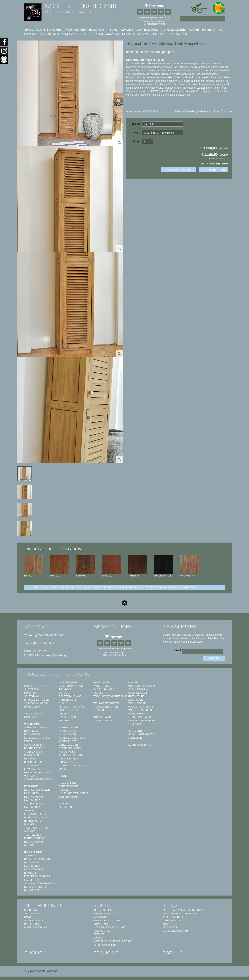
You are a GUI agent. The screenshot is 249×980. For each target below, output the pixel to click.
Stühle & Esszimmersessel (36, 812)
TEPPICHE (99, 710)
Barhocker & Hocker (33, 823)
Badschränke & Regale (104, 691)
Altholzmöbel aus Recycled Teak (71, 757)
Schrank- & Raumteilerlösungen (39, 857)
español (174, 953)
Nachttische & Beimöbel (34, 871)
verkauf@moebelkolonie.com (44, 635)
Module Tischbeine (141, 710)
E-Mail (177, 650)
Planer (128, 34)
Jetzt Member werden (218, 159)
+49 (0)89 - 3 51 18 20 (40, 643)
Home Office (212, 30)
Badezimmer (49, 34)
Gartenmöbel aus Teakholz (71, 688)
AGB (165, 924)
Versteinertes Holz (38, 779)
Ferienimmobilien (105, 945)
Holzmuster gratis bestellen (141, 736)
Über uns (30, 910)
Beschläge (135, 700)
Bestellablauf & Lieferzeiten (183, 910)
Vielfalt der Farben (141, 721)
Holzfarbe (135, 124)
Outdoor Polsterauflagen (71, 695)
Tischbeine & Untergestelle (35, 836)
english (35, 953)
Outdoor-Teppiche (71, 707)
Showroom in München (43, 30)
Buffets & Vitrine (36, 817)
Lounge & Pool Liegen (69, 712)
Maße (137, 133)
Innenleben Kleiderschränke (140, 715)
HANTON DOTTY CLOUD (68, 701)
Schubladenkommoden (40, 883)
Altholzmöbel (34, 920)
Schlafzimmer (121, 30)
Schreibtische (69, 786)
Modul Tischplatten (142, 707)
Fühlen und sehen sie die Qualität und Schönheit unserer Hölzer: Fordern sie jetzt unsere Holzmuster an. (117, 587)
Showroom (32, 914)
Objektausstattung (107, 920)
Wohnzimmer (76, 30)
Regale (64, 790)
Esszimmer (98, 30)
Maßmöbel (101, 917)
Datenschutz (171, 920)
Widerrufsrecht (174, 917)
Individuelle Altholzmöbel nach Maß (72, 766)
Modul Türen (137, 696)
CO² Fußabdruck (36, 927)
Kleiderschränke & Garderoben (37, 878)
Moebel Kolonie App (176, 931)
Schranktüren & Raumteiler (35, 889)
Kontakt (99, 938)
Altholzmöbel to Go (73, 738)
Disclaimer (170, 927)
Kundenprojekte (174, 34)
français (106, 953)
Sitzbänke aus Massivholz (34, 805)
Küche (194, 30)
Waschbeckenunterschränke (114, 696)
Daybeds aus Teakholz (67, 719)
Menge (136, 141)
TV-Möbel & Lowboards (32, 767)
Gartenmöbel (147, 30)
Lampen (30, 34)
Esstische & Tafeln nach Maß (37, 791)
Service (99, 934)
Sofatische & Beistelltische (34, 746)
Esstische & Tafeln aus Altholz (72, 750)
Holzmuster (147, 34)
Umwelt (29, 917)
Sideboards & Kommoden (33, 753)
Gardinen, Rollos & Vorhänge (37, 774)
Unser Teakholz (104, 914)
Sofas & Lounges (36, 727)
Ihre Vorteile (103, 910)
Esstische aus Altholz (34, 843)
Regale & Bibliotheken (33, 760)
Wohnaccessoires (77, 34)
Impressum (32, 924)
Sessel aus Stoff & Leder (37, 740)
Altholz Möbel (174, 30)
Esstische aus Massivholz (34, 798)
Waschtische (102, 686)
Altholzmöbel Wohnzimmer (68, 733)
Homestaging (102, 924)
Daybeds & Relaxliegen (33, 733)
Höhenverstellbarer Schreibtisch (73, 795)
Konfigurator (107, 34)
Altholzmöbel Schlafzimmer (68, 743)
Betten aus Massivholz (32, 864)
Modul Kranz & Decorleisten (138, 691)
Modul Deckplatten (141, 686)
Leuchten (65, 807)
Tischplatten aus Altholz (36, 830)
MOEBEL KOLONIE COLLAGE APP (113, 941)
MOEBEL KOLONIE (82, 6)
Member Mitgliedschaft (110, 927)
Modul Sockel (138, 703)
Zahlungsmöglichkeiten (179, 914)
